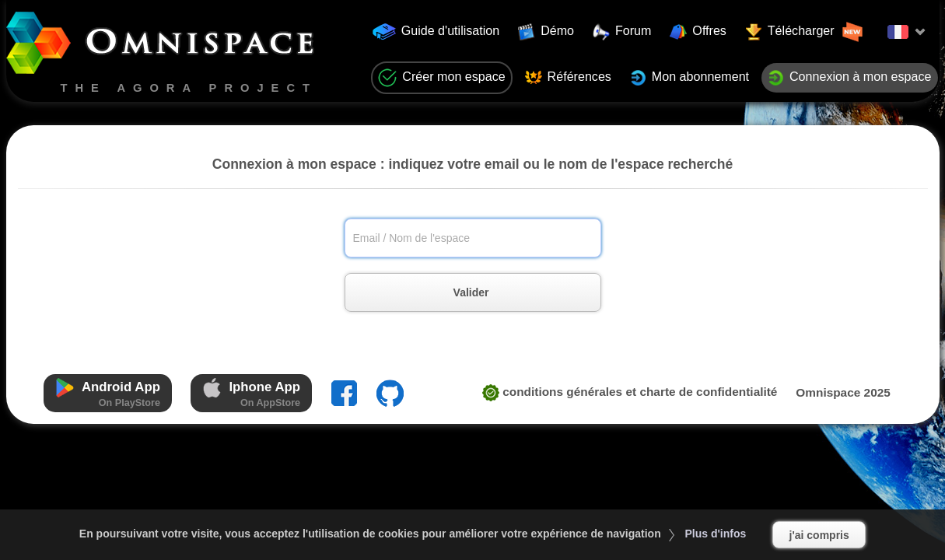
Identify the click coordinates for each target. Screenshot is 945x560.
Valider (488, 293)
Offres (698, 32)
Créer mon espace (441, 78)
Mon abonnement (689, 78)
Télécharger (804, 32)
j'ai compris (819, 535)
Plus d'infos (716, 534)
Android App (108, 393)
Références (568, 78)
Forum (622, 32)
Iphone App (251, 393)
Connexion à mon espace (850, 78)
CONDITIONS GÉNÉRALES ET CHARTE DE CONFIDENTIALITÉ (630, 392)
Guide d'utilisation (436, 31)
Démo (546, 32)
